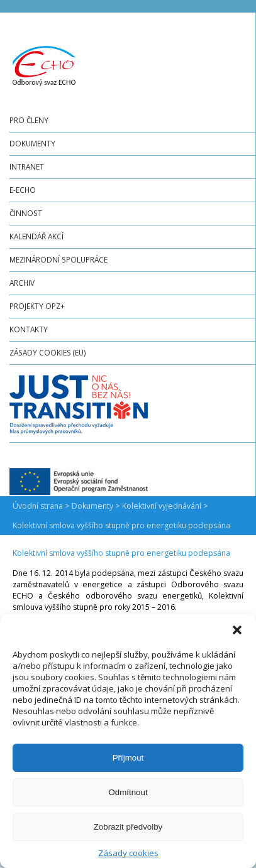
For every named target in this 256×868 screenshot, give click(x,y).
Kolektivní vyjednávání (162, 506)
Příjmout (128, 758)
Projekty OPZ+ (37, 306)
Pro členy (29, 120)
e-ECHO (23, 190)
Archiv (22, 283)
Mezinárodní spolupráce (58, 259)
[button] (237, 630)
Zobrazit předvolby (128, 827)
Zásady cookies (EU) (48, 352)
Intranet (27, 166)
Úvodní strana (38, 506)
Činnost (26, 213)
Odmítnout (128, 792)
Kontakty (29, 329)
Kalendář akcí (36, 236)
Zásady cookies (128, 853)
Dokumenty (32, 143)
